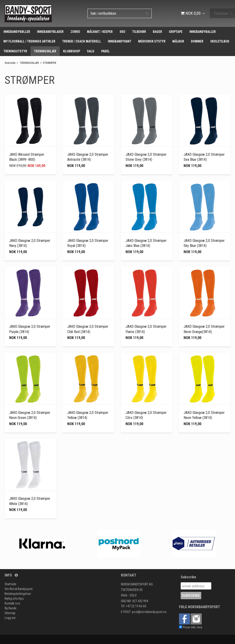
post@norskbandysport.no (149, 612)
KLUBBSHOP (72, 51)
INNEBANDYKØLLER (17, 32)
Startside (10, 63)
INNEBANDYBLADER (50, 32)
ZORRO (75, 32)
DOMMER (197, 41)
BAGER (157, 32)
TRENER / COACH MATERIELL (82, 41)
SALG (91, 51)
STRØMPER (49, 63)
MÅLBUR (178, 41)
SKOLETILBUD (220, 41)
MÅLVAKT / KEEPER (100, 32)
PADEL (105, 51)
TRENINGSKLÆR (45, 51)
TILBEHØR (139, 32)
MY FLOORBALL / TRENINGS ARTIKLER (29, 41)
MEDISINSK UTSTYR (152, 41)
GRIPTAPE (176, 32)
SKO (122, 32)
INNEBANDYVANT (120, 41)
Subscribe (188, 577)
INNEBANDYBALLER (203, 32)
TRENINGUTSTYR (15, 51)
